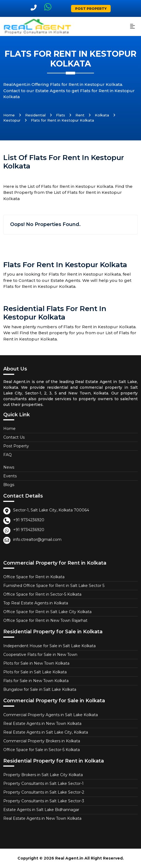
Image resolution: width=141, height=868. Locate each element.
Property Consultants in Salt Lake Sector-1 (43, 783)
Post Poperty (16, 446)
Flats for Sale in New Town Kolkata (36, 681)
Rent (80, 115)
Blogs (9, 485)
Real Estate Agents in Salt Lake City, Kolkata (46, 732)
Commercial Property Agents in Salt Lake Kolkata (51, 715)
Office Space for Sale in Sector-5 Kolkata (42, 750)
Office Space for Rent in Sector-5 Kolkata (42, 594)
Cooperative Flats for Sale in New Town (40, 655)
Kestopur (12, 120)
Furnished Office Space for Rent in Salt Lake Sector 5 (54, 586)
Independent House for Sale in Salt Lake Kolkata (49, 646)
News (9, 467)
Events (10, 476)
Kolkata (102, 115)
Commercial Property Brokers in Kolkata (42, 741)
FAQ (8, 455)
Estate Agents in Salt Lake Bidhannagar (41, 810)
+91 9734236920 (29, 520)
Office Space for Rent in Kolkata (34, 577)
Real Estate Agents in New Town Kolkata (42, 724)
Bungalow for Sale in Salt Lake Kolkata (40, 689)
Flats (61, 115)
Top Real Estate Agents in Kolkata (36, 603)
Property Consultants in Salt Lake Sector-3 (44, 801)
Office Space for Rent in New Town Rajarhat (45, 620)
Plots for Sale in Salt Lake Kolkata (35, 672)
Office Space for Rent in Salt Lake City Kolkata (47, 612)
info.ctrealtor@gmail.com (37, 540)
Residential (35, 115)
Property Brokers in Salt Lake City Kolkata (43, 775)
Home (9, 115)
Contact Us (14, 437)
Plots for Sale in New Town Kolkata (36, 663)
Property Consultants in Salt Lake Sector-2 (44, 792)
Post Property (91, 9)
